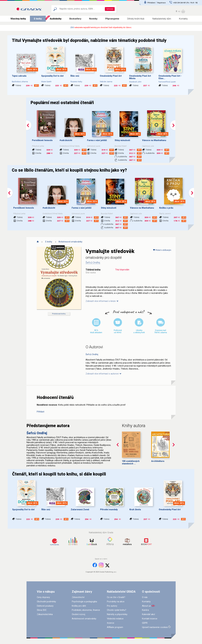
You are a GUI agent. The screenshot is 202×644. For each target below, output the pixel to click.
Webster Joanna (106, 82)
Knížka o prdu (166, 208)
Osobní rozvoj (78, 614)
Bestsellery (75, 19)
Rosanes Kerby (76, 82)
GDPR (145, 623)
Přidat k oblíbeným (162, 250)
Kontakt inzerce (150, 619)
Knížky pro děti (79, 606)
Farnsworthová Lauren (167, 82)
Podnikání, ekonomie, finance (86, 610)
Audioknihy (56, 19)
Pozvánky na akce (116, 602)
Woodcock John (135, 82)
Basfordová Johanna (20, 82)
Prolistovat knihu (59, 314)
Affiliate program (115, 627)
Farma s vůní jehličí (97, 140)
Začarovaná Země (80, 510)
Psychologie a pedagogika (84, 602)
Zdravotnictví (78, 597)
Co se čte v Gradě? (116, 597)
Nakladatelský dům (162, 19)
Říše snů (75, 76)
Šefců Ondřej (93, 262)
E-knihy (38, 19)
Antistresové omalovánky (70, 242)
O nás (145, 597)
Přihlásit (41, 412)
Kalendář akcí (148, 614)
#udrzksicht (66, 140)
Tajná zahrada (19, 76)
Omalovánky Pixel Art (111, 76)
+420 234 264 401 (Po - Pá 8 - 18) (185, 3)
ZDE (72, 27)
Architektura (158, 461)
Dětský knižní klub (136, 19)
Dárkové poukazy (45, 606)
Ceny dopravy (43, 597)
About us (146, 606)
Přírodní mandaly (109, 510)
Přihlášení (151, 3)
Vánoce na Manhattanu (154, 140)
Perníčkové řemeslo (42, 140)
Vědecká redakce (115, 619)
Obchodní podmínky (46, 602)
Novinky (93, 19)
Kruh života (135, 510)
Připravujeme (112, 19)
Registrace (161, 3)
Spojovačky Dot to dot (52, 76)
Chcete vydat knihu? (117, 610)
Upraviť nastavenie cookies (155, 627)
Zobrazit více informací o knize (101, 301)
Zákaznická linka (45, 614)
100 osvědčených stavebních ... (131, 462)
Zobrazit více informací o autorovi (102, 374)
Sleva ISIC (42, 610)
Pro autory (112, 606)
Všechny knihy (18, 19)
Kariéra (145, 610)
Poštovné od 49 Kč (118, 331)
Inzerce (111, 623)
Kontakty (183, 19)
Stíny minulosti (122, 140)
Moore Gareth (46, 82)
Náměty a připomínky (117, 614)
